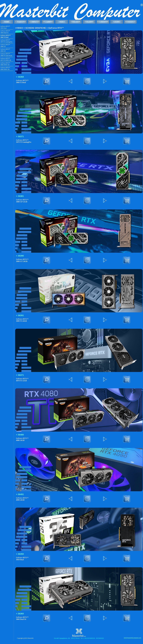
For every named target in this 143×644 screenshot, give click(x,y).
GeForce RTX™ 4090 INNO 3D (5, 68)
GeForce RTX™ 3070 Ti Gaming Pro (6, 41)
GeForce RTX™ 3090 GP (5, 50)
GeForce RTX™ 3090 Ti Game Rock (6, 55)
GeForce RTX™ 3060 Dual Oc (5, 32)
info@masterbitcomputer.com (132, 638)
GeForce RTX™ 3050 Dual (5, 27)
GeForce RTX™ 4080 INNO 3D (5, 64)
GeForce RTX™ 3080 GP (5, 45)
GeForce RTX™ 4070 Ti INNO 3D (6, 59)
